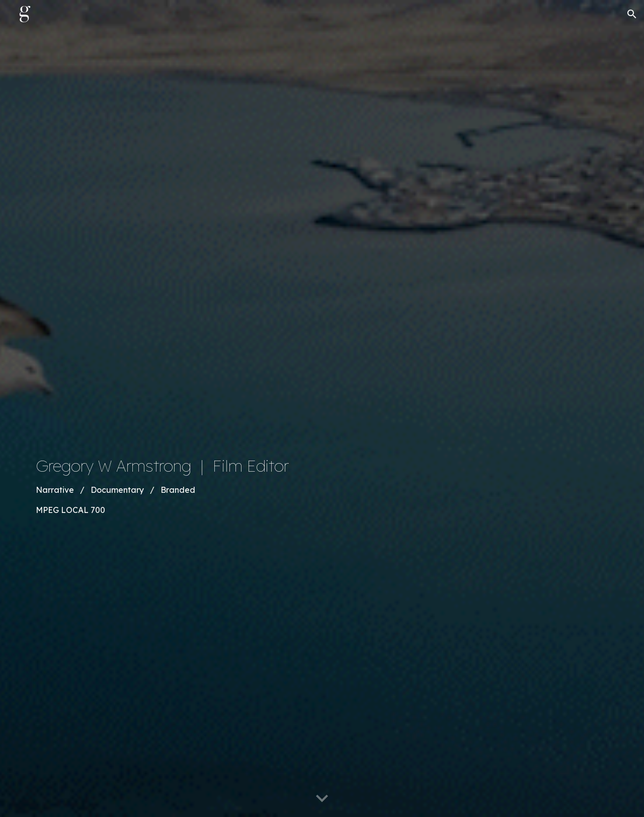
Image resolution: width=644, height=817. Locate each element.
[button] (632, 14)
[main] (248, 486)
